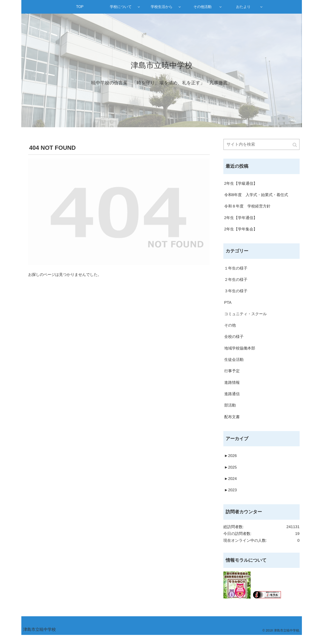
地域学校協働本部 (241, 352)
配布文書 (232, 422)
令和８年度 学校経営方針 (249, 207)
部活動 (230, 411)
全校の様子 (234, 340)
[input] (261, 145)
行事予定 (232, 376)
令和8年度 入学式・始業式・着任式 (258, 195)
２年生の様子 (237, 282)
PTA (228, 305)
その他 (230, 329)
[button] (295, 145)
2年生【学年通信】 (242, 219)
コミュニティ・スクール (247, 317)
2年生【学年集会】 (242, 231)
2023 (231, 497)
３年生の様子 (237, 294)
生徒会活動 (234, 364)
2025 (231, 474)
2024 (231, 485)
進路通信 (232, 399)
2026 (231, 462)
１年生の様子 (237, 270)
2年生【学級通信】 (242, 184)
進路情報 (232, 387)
